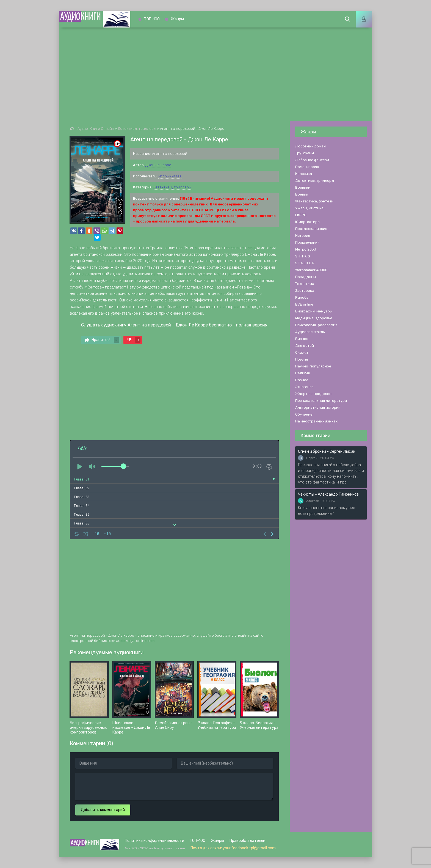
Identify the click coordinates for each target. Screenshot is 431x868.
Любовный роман (310, 146)
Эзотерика (305, 291)
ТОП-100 (152, 19)
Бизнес (302, 339)
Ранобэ (302, 297)
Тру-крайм (305, 153)
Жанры (177, 19)
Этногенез (304, 387)
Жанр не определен (313, 394)
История (303, 236)
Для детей (305, 346)
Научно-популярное (313, 366)
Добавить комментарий (103, 810)
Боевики (303, 187)
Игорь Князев (170, 176)
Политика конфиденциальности (154, 841)
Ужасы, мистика (309, 208)
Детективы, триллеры (172, 187)
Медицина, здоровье (314, 318)
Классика (304, 174)
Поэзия (302, 359)
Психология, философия (316, 325)
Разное (302, 380)
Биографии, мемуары (314, 311)
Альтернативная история (318, 407)
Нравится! (102, 340)
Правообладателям (248, 841)
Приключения (307, 242)
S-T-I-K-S (303, 256)
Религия (302, 373)
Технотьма (305, 284)
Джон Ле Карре (158, 165)
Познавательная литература (321, 401)
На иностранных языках (316, 421)
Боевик (302, 194)
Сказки (302, 352)
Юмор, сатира (307, 222)
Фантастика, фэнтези (314, 201)
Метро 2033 (306, 249)
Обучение (304, 414)
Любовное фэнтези (312, 160)
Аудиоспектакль (310, 332)
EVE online (304, 304)
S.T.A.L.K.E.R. (305, 263)
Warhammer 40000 (311, 270)
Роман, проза (307, 167)
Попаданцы (306, 277)
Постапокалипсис (311, 229)
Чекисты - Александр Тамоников (328, 494)
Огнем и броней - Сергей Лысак (327, 451)
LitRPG (301, 215)
